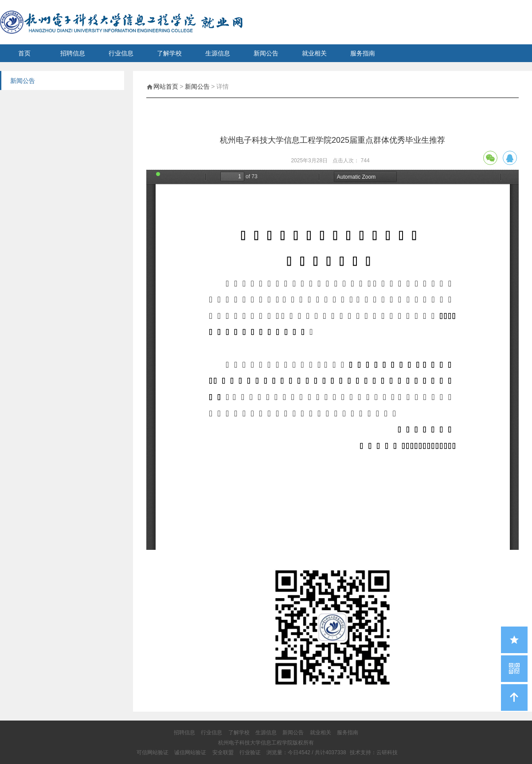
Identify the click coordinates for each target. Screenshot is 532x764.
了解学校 (169, 53)
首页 (24, 53)
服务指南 (363, 53)
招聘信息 (73, 53)
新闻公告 (266, 53)
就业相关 (314, 53)
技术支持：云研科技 (374, 752)
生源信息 (218, 53)
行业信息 (121, 53)
